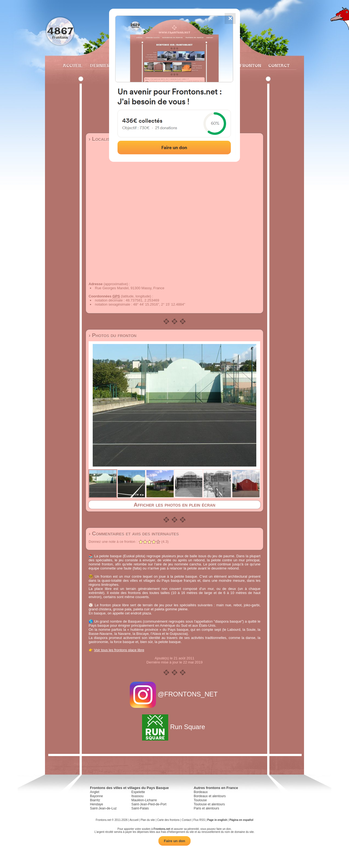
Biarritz (95, 800)
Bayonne (96, 796)
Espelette (138, 792)
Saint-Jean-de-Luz (103, 808)
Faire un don (174, 841)
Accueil (72, 65)
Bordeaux (201, 792)
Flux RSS (199, 820)
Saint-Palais (140, 808)
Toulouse (200, 800)
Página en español (241, 820)
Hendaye (97, 804)
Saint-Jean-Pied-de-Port (149, 804)
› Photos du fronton (112, 335)
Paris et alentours (206, 808)
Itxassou (138, 796)
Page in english (217, 820)
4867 (60, 31)
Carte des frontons (168, 820)
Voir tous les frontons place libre (119, 650)
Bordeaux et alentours (210, 796)
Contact (278, 65)
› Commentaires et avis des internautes (134, 534)
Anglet (95, 792)
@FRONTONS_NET (175, 694)
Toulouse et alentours (209, 804)
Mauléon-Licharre (144, 800)
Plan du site (148, 820)
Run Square (174, 727)
